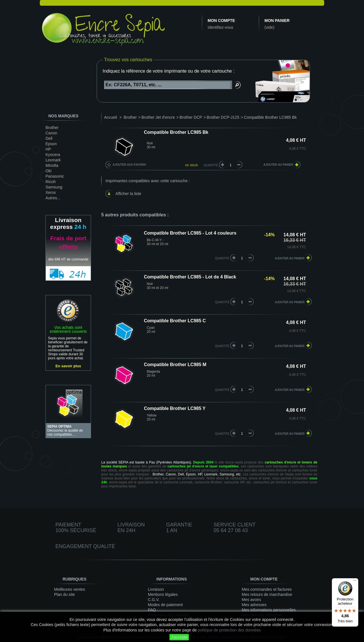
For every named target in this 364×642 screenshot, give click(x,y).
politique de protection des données (229, 630)
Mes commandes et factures (267, 589)
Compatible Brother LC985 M (175, 365)
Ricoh (51, 182)
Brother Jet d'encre (158, 117)
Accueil (110, 117)
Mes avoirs (251, 600)
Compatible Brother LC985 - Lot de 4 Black (190, 277)
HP (48, 149)
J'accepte (179, 637)
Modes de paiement (165, 605)
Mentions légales (163, 594)
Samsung (54, 187)
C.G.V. (154, 600)
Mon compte (221, 20)
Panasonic (55, 176)
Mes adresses (254, 605)
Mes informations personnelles (269, 610)
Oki (48, 171)
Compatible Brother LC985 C (175, 321)
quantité (222, 258)
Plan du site (64, 594)
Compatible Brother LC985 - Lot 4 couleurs (190, 233)
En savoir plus (68, 366)
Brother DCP (191, 117)
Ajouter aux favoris (129, 165)
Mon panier (277, 20)
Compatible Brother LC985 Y (175, 408)
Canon (51, 133)
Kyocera (53, 155)
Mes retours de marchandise (267, 594)
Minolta (52, 165)
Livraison (156, 589)
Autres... (53, 198)
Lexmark (53, 160)
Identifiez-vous (220, 27)
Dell (49, 138)
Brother (52, 128)
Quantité (211, 165)
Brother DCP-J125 (223, 117)
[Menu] (355, 582)
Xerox (51, 192)
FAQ (152, 610)
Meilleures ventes (70, 589)
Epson (51, 144)
